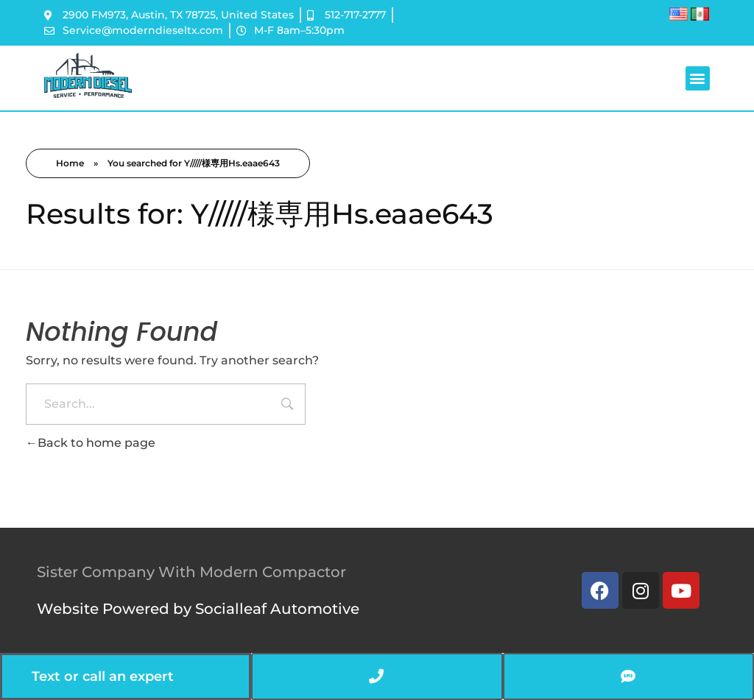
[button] (698, 78)
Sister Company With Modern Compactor (191, 572)
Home (70, 163)
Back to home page (91, 443)
